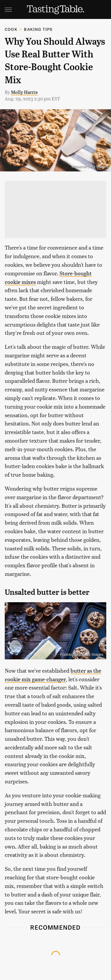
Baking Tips (38, 29)
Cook (11, 29)
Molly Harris (24, 92)
